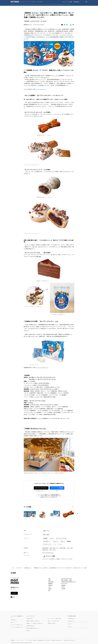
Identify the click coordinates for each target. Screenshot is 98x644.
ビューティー (38, 4)
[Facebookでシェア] (64, 25)
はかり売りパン (47, 541)
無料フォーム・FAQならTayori (53, 621)
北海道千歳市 (63, 548)
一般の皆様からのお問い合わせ (69, 640)
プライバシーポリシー (20, 640)
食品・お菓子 (46, 535)
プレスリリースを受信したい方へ (17, 625)
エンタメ (32, 4)
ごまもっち (55, 541)
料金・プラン (13, 622)
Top (12, 4)
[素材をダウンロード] (71, 25)
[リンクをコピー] (73, 25)
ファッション (45, 4)
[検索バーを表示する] (86, 2)
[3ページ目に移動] (74, 507)
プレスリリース (19, 568)
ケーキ (60, 544)
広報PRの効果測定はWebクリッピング (33, 628)
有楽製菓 (45, 538)
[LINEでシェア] (67, 25)
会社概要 (13, 640)
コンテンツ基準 (28, 640)
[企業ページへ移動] (15, 581)
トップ (13, 568)
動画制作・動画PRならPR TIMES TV (33, 621)
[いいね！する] (58, 25)
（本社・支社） (70, 548)
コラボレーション (47, 544)
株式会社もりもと (28, 568)
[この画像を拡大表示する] (30, 514)
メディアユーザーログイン (41, 488)
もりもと (52, 538)
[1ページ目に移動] (73, 507)
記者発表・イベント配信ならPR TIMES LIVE (34, 623)
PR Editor (28, 631)
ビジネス (59, 4)
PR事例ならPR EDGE (52, 623)
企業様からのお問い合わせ (57, 640)
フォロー (14, 593)
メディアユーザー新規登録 (57, 488)
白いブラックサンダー (61, 538)
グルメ (64, 4)
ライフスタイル (53, 4)
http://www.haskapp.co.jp (67, 578)
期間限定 (69, 541)
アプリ (27, 4)
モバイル (23, 4)
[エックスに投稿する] (62, 25)
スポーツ (69, 4)
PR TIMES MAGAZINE (30, 626)
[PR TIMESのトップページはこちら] (27, 2)
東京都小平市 (45, 550)
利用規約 (35, 640)
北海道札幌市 (45, 548)
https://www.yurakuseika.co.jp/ (42, 368)
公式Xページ (70, 624)
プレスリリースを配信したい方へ (17, 627)
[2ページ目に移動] (73, 507)
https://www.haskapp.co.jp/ (41, 89)
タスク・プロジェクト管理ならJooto (54, 618)
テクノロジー (17, 4)
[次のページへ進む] (77, 514)
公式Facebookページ (72, 618)
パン (55, 544)
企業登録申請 (76, 2)
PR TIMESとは (14, 620)
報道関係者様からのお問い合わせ (44, 640)
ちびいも (62, 541)
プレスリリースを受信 (67, 2)
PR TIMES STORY (30, 618)
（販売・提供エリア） (54, 548)
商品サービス (46, 531)
